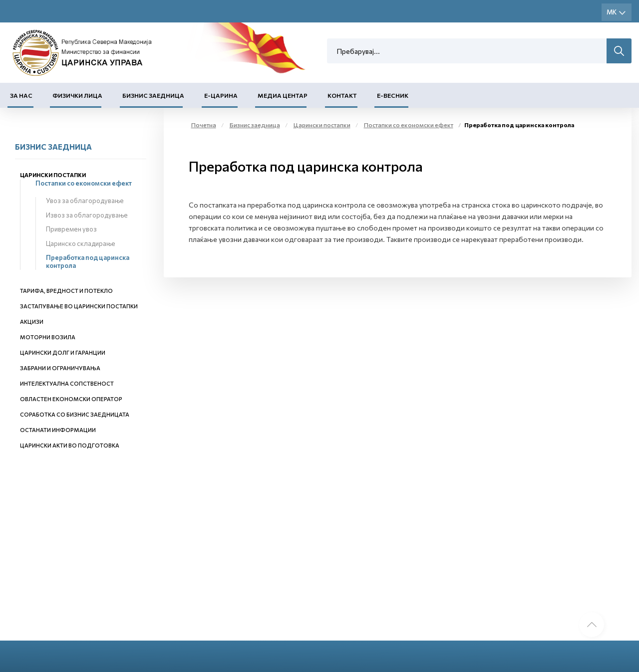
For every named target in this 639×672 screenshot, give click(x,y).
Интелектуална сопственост (67, 383)
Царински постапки (53, 175)
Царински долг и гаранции (63, 352)
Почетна (204, 125)
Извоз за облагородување (87, 215)
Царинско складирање (81, 243)
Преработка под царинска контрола (88, 261)
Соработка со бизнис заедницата (75, 414)
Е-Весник (393, 95)
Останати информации (58, 430)
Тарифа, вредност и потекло (66, 291)
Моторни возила (48, 337)
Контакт (342, 95)
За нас (21, 95)
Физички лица (77, 95)
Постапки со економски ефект (84, 183)
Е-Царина (221, 95)
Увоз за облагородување (85, 201)
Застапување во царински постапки (79, 306)
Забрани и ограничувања (60, 368)
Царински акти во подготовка (70, 445)
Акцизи (32, 322)
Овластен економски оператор (71, 399)
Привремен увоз (71, 229)
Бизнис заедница (153, 95)
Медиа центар (283, 95)
